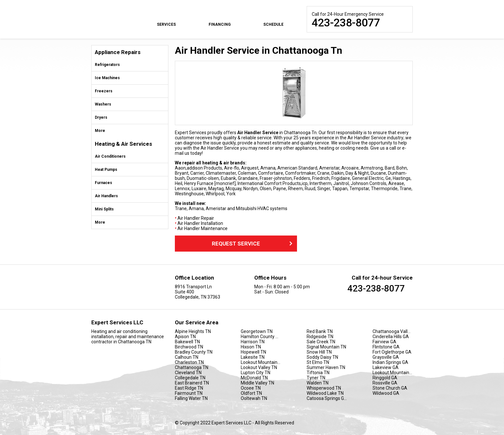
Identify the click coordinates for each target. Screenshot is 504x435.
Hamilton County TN (261, 337)
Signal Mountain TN (326, 347)
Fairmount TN (189, 393)
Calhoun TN (187, 357)
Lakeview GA (386, 367)
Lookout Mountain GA (393, 373)
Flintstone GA (386, 347)
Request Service (253, 244)
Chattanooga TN (192, 367)
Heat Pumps (106, 170)
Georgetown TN (257, 331)
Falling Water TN (191, 398)
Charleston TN (189, 362)
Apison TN (185, 337)
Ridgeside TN (320, 337)
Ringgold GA (385, 378)
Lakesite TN (253, 357)
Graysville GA (386, 357)
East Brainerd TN (192, 383)
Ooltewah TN (254, 398)
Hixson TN (251, 347)
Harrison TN (253, 342)
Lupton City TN (256, 373)
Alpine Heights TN (193, 331)
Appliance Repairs (118, 52)
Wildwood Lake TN (325, 393)
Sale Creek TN (321, 342)
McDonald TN (254, 378)
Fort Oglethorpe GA (392, 352)
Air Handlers (106, 196)
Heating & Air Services (123, 144)
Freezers (104, 91)
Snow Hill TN (319, 352)
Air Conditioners (110, 156)
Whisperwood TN (324, 388)
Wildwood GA (386, 393)
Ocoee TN (251, 388)
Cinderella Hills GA (391, 337)
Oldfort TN (251, 393)
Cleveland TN (188, 373)
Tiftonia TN (318, 373)
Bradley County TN (194, 352)
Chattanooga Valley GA (393, 331)
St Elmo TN (318, 362)
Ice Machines (107, 78)
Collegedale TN (190, 378)
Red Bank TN (320, 331)
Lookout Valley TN (259, 367)
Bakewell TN (187, 342)
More (100, 131)
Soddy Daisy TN (322, 357)
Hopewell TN (253, 352)
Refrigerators (107, 65)
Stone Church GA (390, 388)
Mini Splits (104, 209)
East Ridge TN (189, 388)
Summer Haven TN (326, 367)
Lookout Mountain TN (261, 362)
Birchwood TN (189, 347)
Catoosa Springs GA (327, 398)
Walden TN (318, 383)
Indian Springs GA (390, 362)
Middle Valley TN (257, 383)
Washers (103, 104)
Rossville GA (385, 383)
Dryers (101, 117)
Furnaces (104, 183)
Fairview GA (384, 342)
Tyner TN (316, 378)
